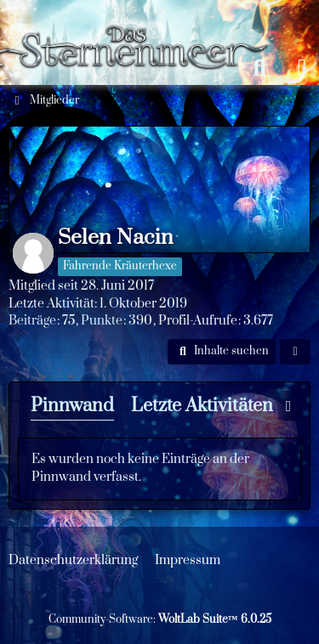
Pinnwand (72, 406)
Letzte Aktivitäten (202, 406)
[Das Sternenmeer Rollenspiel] (138, 17)
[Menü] (17, 68)
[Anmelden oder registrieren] (302, 68)
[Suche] (259, 68)
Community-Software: (160, 619)
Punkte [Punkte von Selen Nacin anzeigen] (102, 321)
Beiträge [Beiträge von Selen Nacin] (32, 321)
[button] (222, 352)
